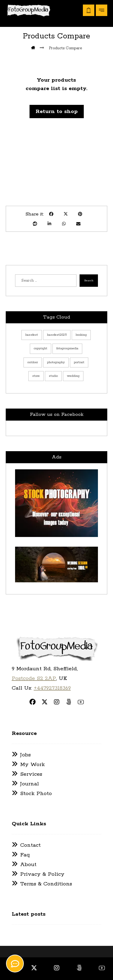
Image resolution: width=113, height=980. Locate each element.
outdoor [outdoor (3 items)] (33, 362)
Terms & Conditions (42, 884)
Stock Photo (32, 794)
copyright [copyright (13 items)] (41, 348)
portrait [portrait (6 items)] (79, 362)
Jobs (21, 755)
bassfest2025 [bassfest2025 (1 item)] (57, 335)
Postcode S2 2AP (34, 678)
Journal (25, 784)
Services (27, 774)
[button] (102, 10)
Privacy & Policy (38, 874)
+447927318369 (52, 688)
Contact (26, 845)
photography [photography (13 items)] (56, 362)
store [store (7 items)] (36, 376)
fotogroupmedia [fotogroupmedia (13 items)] (67, 348)
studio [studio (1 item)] (53, 376)
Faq (21, 855)
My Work (28, 765)
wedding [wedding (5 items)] (73, 376)
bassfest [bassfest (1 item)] (32, 335)
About (24, 865)
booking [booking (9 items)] (81, 335)
